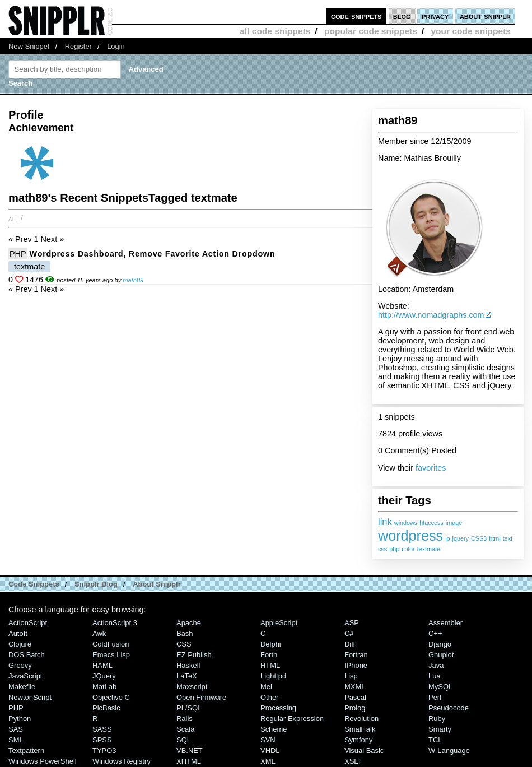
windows (406, 523)
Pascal (355, 697)
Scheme (274, 729)
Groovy (20, 665)
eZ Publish (194, 655)
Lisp (351, 676)
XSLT (353, 761)
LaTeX (187, 676)
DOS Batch (27, 655)
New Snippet (29, 46)
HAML (102, 665)
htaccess (431, 523)
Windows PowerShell (43, 761)
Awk (99, 633)
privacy (435, 16)
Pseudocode (449, 708)
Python (20, 719)
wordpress (410, 536)
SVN (268, 740)
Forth (269, 655)
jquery (461, 538)
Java (436, 665)
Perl (435, 697)
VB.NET (190, 750)
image (454, 523)
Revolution (361, 719)
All (13, 219)
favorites (431, 468)
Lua (435, 676)
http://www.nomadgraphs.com (431, 315)
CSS (184, 644)
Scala (185, 729)
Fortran (356, 655)
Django (440, 644)
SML (16, 740)
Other (269, 697)
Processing (278, 708)
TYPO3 (104, 750)
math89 (133, 280)
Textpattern (26, 750)
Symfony (358, 740)
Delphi (271, 644)
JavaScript (25, 676)
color (408, 549)
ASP (352, 623)
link (385, 522)
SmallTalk (360, 729)
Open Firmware (201, 697)
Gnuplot (441, 655)
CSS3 (479, 538)
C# (349, 633)
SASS (102, 729)
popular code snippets (371, 31)
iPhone (356, 665)
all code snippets (275, 31)
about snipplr (485, 16)
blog (402, 16)
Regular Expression (292, 719)
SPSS (102, 740)
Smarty (440, 729)
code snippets (356, 16)
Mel (266, 687)
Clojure (20, 644)
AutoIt (18, 633)
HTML (270, 665)
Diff (350, 644)
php (394, 549)
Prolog (355, 708)
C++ (435, 633)
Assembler (445, 623)
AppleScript (279, 623)
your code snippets (471, 31)
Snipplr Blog (96, 584)
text (508, 538)
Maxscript (192, 687)
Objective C (111, 697)
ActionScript (28, 623)
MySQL (440, 687)
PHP (18, 254)
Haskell (188, 665)
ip (447, 538)
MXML (355, 687)
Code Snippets (34, 584)
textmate (429, 549)
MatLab (104, 687)
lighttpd (273, 676)
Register (78, 46)
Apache (189, 623)
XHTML (189, 761)
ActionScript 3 (115, 623)
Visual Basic (364, 750)
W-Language (449, 750)
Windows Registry (122, 761)
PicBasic (106, 708)
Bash (185, 633)
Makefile (22, 687)
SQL (184, 740)
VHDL (270, 750)
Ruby (437, 719)
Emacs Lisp (111, 655)
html (494, 538)
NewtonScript (30, 697)
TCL (435, 740)
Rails (185, 719)
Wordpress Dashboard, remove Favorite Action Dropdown (153, 254)
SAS (16, 729)
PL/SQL (189, 708)
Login (116, 46)
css (382, 549)
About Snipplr (157, 584)
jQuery (104, 676)
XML (268, 761)
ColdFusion (111, 644)
